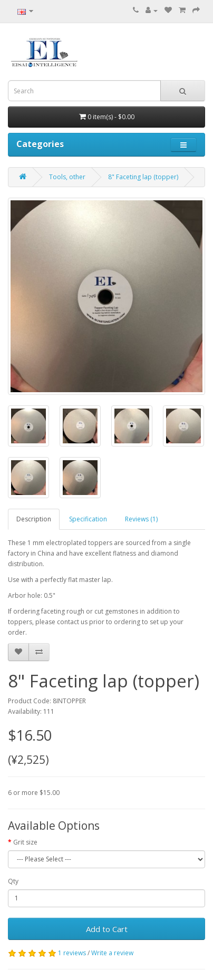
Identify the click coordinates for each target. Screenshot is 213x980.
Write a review (112, 953)
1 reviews (72, 953)
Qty (13, 881)
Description (34, 519)
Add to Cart (107, 929)
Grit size (25, 842)
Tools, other (67, 177)
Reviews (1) (141, 519)
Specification (88, 519)
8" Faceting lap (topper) (143, 177)
